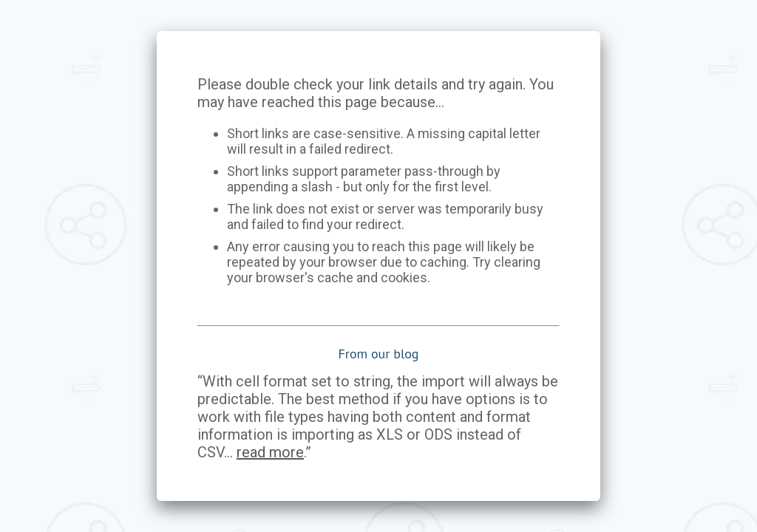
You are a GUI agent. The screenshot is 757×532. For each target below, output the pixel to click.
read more (270, 452)
